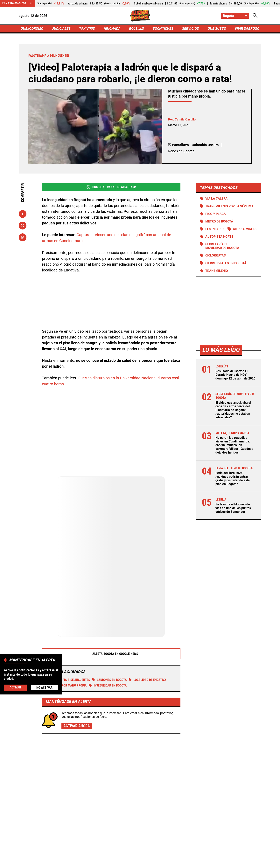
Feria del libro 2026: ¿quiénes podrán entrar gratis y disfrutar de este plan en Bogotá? (233, 478)
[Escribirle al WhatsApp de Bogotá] (166, 830)
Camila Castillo (185, 119)
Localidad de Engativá (147, 636)
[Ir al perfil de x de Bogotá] (126, 830)
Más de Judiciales (52, 714)
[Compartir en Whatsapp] (23, 237)
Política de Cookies (217, 863)
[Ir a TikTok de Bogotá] (153, 830)
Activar (15, 687)
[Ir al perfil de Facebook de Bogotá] (113, 830)
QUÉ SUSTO (217, 28)
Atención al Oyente (135, 863)
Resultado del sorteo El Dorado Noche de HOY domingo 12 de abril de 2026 (235, 375)
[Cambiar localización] (235, 16)
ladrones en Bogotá (109, 636)
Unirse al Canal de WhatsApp (111, 187)
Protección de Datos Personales (176, 863)
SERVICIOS (190, 28)
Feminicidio (214, 229)
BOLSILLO (137, 28)
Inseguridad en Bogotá (108, 641)
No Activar (44, 688)
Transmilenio (217, 271)
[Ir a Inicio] (140, 16)
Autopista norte (219, 237)
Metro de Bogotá (219, 221)
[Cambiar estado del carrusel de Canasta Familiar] (31, 3)
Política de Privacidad (100, 863)
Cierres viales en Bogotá (226, 263)
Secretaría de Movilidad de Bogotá (222, 246)
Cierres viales (245, 229)
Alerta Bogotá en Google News (111, 609)
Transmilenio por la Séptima (229, 206)
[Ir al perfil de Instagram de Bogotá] (139, 830)
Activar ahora (77, 681)
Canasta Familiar (14, 3)
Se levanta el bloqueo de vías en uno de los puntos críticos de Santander (233, 508)
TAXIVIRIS (87, 28)
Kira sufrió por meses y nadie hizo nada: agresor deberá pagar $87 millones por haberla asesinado (219, 777)
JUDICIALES (61, 28)
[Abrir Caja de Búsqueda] (255, 16)
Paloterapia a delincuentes (67, 636)
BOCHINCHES (163, 28)
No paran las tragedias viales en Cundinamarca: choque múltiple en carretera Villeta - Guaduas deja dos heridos (234, 445)
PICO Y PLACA (216, 214)
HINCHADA (112, 28)
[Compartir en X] (23, 226)
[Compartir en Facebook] (23, 214)
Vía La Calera (216, 198)
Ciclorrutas (216, 256)
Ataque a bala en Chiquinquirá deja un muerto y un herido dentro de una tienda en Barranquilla (137, 762)
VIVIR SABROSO (247, 28)
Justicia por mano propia (65, 641)
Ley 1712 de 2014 (249, 863)
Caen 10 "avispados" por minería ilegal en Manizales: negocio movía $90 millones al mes (221, 738)
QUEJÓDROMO (32, 28)
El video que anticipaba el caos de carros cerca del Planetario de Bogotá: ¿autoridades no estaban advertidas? (233, 410)
